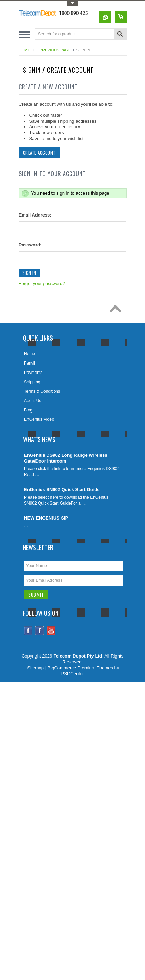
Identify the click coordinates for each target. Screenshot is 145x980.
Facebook (28, 631)
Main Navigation (25, 35)
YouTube (51, 631)
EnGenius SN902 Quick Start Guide (62, 489)
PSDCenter (73, 674)
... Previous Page (53, 50)
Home (25, 50)
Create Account (39, 153)
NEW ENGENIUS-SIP (46, 518)
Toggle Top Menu (73, 4)
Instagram (40, 631)
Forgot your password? (42, 283)
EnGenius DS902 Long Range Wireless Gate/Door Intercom (66, 458)
